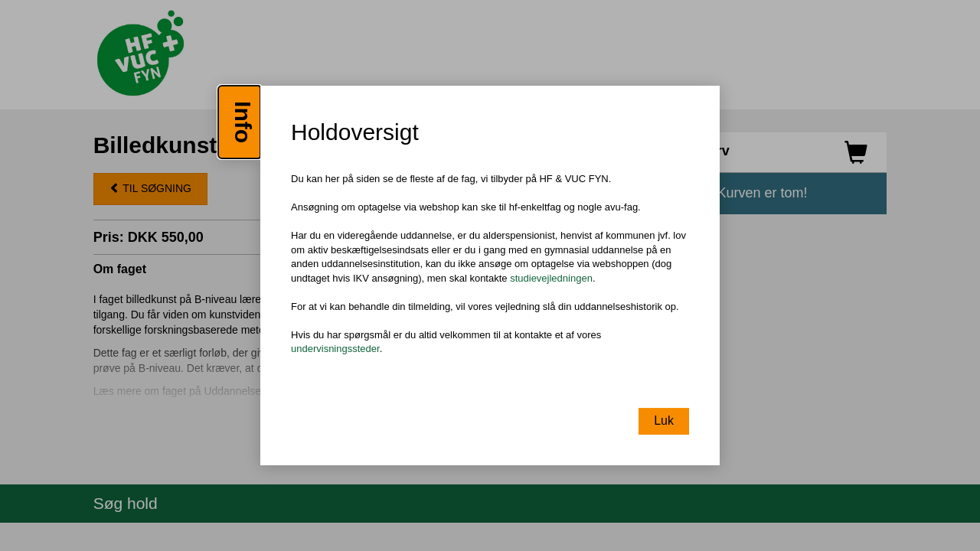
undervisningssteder (335, 349)
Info (243, 122)
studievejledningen (551, 278)
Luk (664, 421)
